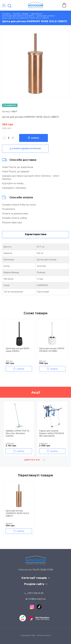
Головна (6, 14)
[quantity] (9, 138)
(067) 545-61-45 (35, 593)
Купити (33, 138)
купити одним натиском (25, 149)
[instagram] (32, 607)
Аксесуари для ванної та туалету (18, 16)
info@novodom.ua (36, 599)
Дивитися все (32, 460)
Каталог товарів (21, 14)
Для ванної (37, 14)
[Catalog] (4, 6)
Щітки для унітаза (45, 16)
